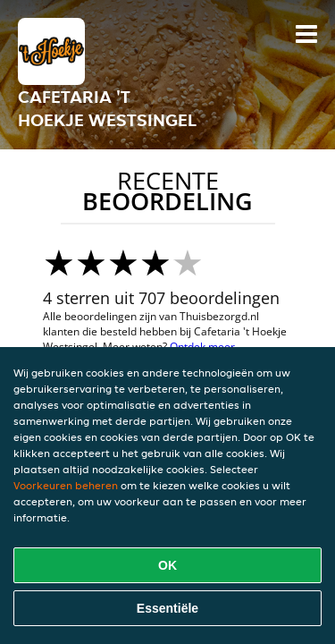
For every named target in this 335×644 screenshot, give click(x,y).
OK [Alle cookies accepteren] (167, 565)
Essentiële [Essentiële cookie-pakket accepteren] (167, 608)
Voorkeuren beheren (66, 485)
